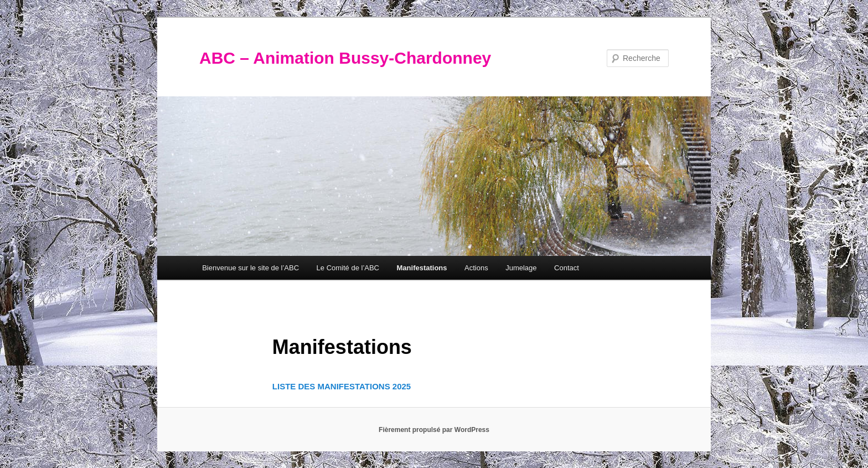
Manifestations (422, 268)
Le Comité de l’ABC (348, 268)
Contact (567, 268)
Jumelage (521, 268)
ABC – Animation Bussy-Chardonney (345, 58)
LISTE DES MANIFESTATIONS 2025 (342, 386)
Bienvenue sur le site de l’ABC (250, 268)
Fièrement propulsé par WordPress (434, 430)
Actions (476, 268)
